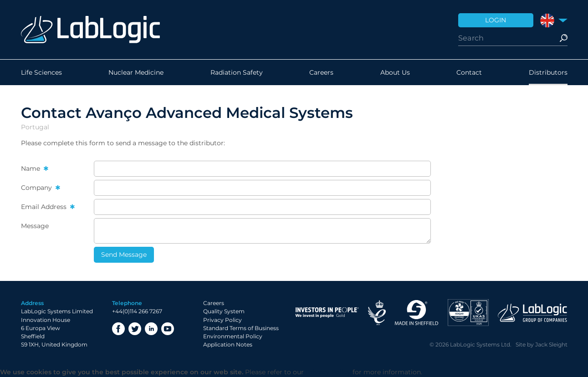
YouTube (168, 329)
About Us (395, 72)
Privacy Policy (222, 320)
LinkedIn (151, 329)
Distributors (548, 72)
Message (35, 226)
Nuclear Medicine (136, 72)
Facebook (118, 329)
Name (31, 168)
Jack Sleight (551, 344)
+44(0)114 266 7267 (137, 311)
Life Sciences (41, 72)
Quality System (224, 311)
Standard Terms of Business (241, 328)
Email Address (45, 207)
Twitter (135, 329)
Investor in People (327, 313)
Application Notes (228, 344)
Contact (469, 72)
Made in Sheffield (417, 313)
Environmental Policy (233, 336)
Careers (321, 72)
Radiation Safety (237, 72)
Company (37, 188)
